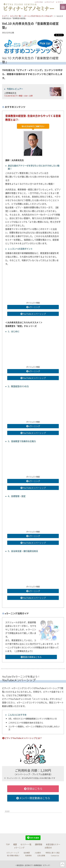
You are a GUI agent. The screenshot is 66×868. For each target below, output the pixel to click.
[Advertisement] (33, 820)
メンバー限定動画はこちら (33, 798)
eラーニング (33, 307)
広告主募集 (41, 856)
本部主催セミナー (53, 844)
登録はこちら (33, 789)
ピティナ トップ (45, 2)
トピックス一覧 (15, 16)
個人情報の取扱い (13, 856)
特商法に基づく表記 (53, 853)
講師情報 (39, 844)
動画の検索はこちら (31, 657)
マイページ (59, 2)
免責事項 (28, 856)
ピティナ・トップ (13, 853)
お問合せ (48, 848)
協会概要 (27, 853)
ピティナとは (30, 2)
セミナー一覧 (26, 844)
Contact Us (55, 856)
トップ (4, 16)
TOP (8, 844)
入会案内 (38, 853)
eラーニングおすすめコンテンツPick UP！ (39, 16)
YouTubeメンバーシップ (33, 314)
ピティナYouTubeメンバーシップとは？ (22, 738)
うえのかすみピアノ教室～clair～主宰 (18, 96)
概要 (15, 844)
